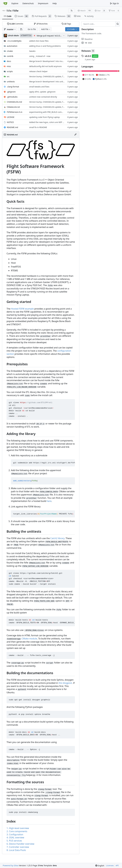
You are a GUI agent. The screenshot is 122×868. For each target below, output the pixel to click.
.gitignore (11, 92)
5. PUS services (14, 841)
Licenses (110, 865)
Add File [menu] (46, 29)
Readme (87, 39)
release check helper (38, 71)
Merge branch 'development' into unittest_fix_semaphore (55, 82)
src (8, 76)
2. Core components (17, 831)
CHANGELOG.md (14, 102)
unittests (11, 82)
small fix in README (38, 127)
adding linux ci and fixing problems (45, 46)
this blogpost (65, 683)
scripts (10, 71)
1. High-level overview (18, 828)
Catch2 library (57, 538)
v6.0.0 (88, 56)
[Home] (5, 3)
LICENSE (11, 117)
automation (12, 46)
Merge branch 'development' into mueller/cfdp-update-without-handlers (62, 61)
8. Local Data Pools (16, 850)
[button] (21, 29)
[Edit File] (75, 135)
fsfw (9, 11)
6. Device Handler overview (20, 844)
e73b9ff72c (26, 36)
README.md (12, 127)
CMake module (29, 639)
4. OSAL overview (15, 838)
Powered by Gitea (11, 865)
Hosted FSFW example (22, 309)
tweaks (32, 51)
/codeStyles (14, 41)
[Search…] (118, 24)
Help (55, 3)
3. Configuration (15, 834)
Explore (15, 3)
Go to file (32, 29)
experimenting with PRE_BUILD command (48, 112)
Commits (15, 24)
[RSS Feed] (72, 11)
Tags (66, 24)
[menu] (100, 866)
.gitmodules (12, 97)
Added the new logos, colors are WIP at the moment (53, 122)
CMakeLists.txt (13, 107)
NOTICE (10, 122)
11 (90, 11)
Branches (41, 24)
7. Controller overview (18, 847)
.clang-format (13, 87)
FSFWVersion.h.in (15, 112)
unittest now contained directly (43, 97)
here (49, 501)
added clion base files (39, 41)
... (64, 35)
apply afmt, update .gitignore (42, 92)
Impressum (43, 3)
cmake (10, 51)
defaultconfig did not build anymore (45, 66)
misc (9, 66)
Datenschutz (28, 3)
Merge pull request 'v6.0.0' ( (49, 36)
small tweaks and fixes (39, 87)
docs (9, 61)
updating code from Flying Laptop (44, 117)
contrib (10, 56)
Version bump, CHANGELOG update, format (49, 76)
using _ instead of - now (40, 56)
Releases (86, 51)
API (117, 865)
